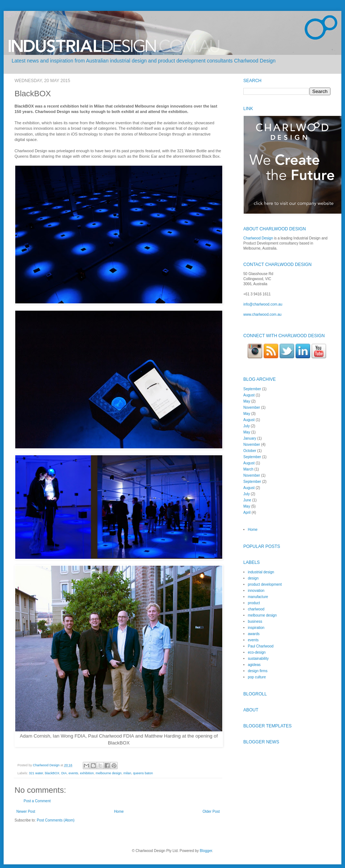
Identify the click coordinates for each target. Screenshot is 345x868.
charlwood (256, 609)
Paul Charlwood (261, 646)
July (247, 426)
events (74, 773)
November (252, 407)
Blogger (206, 851)
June (247, 500)
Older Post (211, 812)
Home (119, 812)
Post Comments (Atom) (56, 820)
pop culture (257, 677)
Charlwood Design (47, 765)
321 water (36, 773)
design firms (258, 671)
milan (127, 773)
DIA (64, 773)
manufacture (258, 597)
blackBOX (52, 773)
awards (254, 634)
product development (265, 584)
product (254, 603)
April (247, 512)
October (250, 451)
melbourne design (109, 773)
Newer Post (26, 812)
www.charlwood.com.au (262, 314)
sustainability (258, 659)
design (253, 578)
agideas (254, 665)
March (248, 469)
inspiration (256, 628)
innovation (256, 591)
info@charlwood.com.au (263, 304)
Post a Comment (37, 801)
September (252, 389)
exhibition (87, 773)
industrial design (261, 572)
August (249, 395)
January (250, 438)
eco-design (257, 652)
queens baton (143, 773)
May (247, 401)
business (255, 621)
